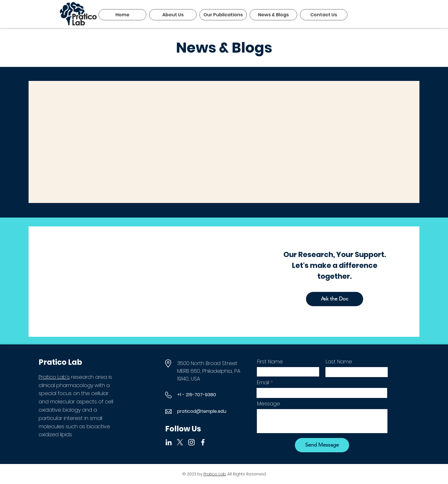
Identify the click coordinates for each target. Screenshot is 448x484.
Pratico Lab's (54, 377)
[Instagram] (191, 442)
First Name (270, 362)
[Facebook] (203, 442)
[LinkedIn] (169, 442)
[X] (180, 442)
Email (263, 383)
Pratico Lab (215, 474)
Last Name (339, 362)
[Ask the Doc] (335, 299)
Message (269, 404)
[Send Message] (322, 445)
